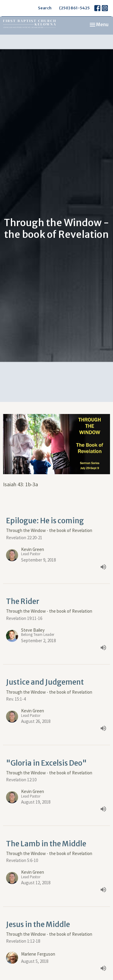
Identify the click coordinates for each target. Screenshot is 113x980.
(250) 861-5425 (74, 8)
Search (45, 8)
